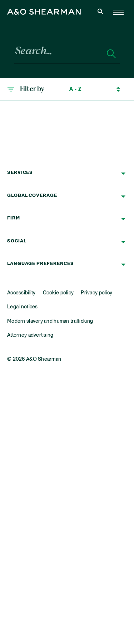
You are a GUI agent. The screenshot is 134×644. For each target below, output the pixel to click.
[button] (26, 89)
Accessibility (21, 293)
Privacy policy (96, 293)
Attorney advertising (30, 335)
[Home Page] (118, 12)
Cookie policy (58, 293)
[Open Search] (101, 12)
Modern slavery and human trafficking (50, 321)
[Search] (111, 54)
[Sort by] (89, 89)
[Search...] (56, 54)
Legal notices (23, 307)
